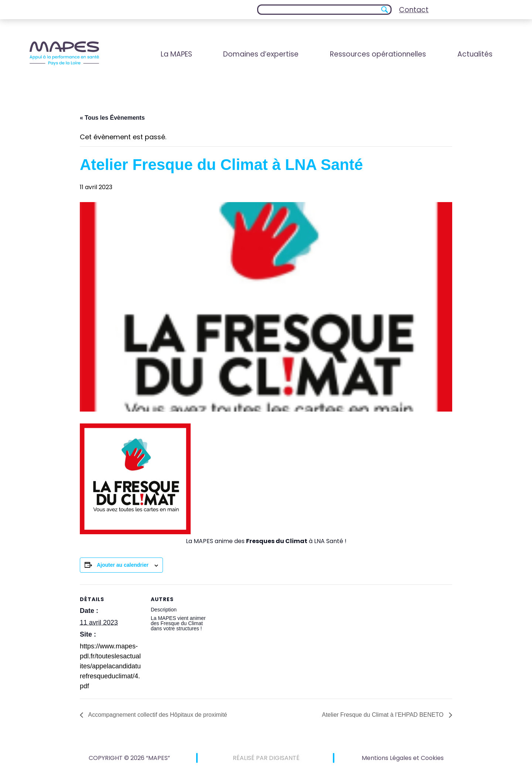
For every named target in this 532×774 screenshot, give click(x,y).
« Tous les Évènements (112, 118)
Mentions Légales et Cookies (403, 758)
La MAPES (176, 54)
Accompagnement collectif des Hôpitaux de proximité (157, 715)
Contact (414, 10)
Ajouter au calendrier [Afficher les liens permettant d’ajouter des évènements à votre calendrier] (123, 565)
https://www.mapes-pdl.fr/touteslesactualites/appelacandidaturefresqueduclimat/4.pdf (110, 666)
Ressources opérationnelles (378, 54)
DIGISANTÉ (284, 758)
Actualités (475, 54)
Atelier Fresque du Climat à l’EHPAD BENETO (383, 715)
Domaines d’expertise (261, 54)
